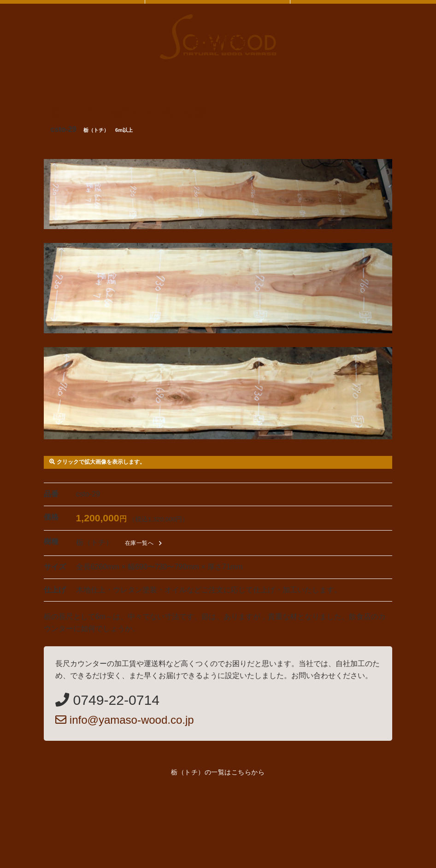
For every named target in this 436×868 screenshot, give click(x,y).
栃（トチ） (96, 130)
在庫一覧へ (145, 543)
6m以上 (124, 130)
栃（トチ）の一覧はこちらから (218, 772)
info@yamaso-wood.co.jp (125, 720)
